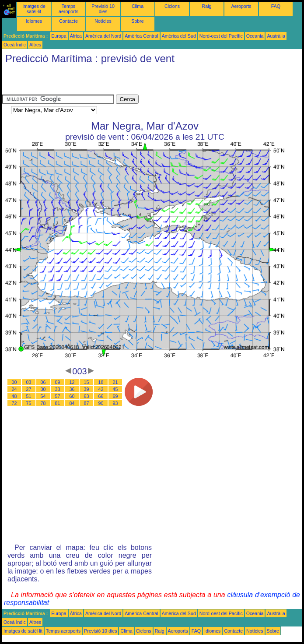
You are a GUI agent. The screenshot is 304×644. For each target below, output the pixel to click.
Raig (207, 6)
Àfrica (76, 36)
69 (115, 396)
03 (29, 382)
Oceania (255, 36)
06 (43, 382)
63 (87, 396)
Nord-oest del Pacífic (221, 36)
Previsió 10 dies (103, 9)
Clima (138, 6)
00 (14, 382)
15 (87, 382)
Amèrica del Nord (103, 36)
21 (115, 382)
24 (14, 389)
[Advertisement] (104, 81)
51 (29, 396)
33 (58, 389)
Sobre (137, 21)
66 (101, 396)
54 (43, 396)
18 (101, 382)
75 (29, 403)
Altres (35, 45)
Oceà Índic (15, 45)
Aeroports (241, 6)
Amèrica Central (141, 36)
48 (14, 396)
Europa (59, 36)
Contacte (68, 21)
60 (72, 396)
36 (72, 389)
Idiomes (34, 21)
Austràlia (276, 36)
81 (58, 403)
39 (87, 389)
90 (101, 403)
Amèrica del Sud (179, 36)
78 (43, 403)
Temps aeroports (68, 9)
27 (29, 389)
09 (58, 382)
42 (101, 389)
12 (72, 382)
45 (115, 389)
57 (58, 396)
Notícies (103, 21)
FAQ (276, 6)
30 (43, 389)
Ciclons (172, 6)
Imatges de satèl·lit (34, 9)
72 (14, 403)
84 (72, 403)
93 (115, 403)
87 (87, 403)
